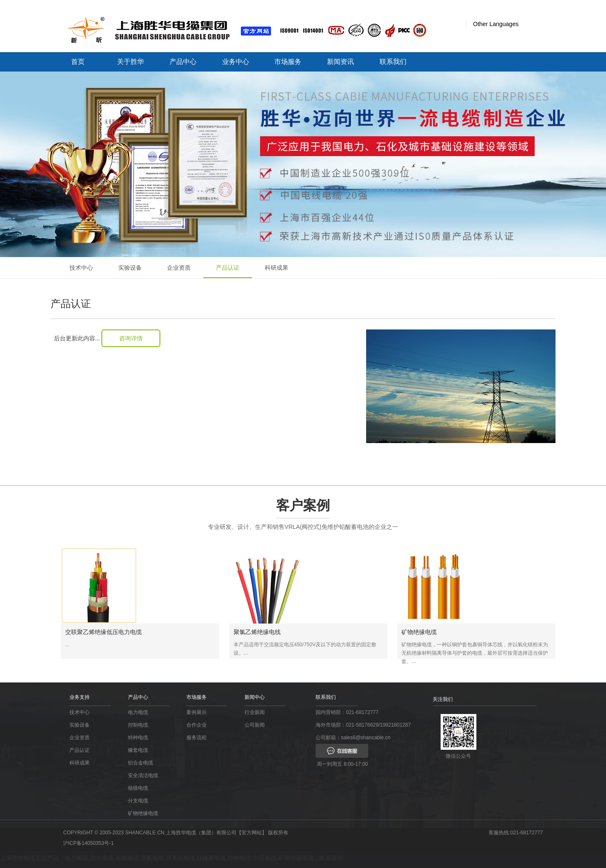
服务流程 (197, 738)
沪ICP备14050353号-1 (88, 843)
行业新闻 (255, 712)
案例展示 (197, 712)
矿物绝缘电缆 (143, 813)
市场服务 (288, 62)
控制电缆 (138, 725)
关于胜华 (130, 62)
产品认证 (228, 268)
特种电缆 (138, 738)
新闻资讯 (340, 62)
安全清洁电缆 (143, 775)
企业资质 (179, 268)
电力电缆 (138, 712)
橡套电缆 (138, 750)
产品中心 (183, 62)
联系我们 (393, 62)
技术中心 (81, 268)
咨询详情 (131, 338)
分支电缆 (138, 801)
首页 (78, 62)
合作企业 (197, 725)
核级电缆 (138, 788)
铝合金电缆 (141, 763)
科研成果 (276, 268)
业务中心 (236, 62)
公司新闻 (255, 725)
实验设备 (130, 268)
